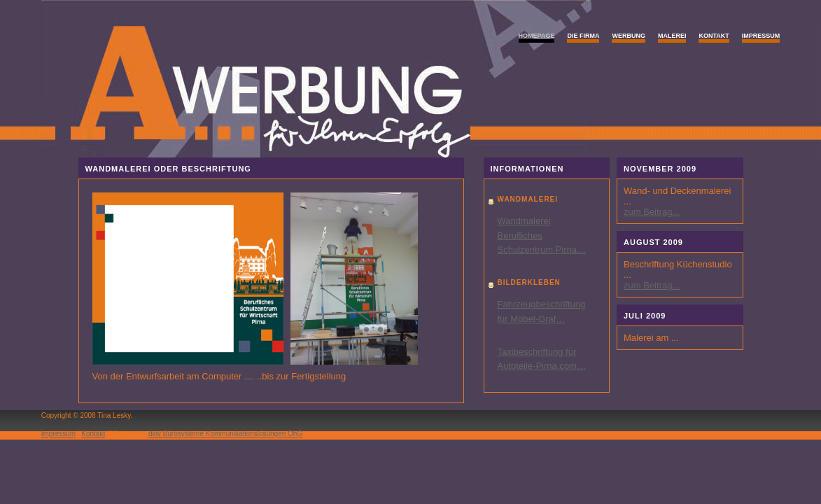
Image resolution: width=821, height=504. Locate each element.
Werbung (629, 36)
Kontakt (714, 36)
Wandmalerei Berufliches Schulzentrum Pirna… (542, 236)
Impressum (761, 36)
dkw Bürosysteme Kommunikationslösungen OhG (225, 434)
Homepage (537, 36)
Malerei (672, 36)
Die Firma (583, 36)
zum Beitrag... (652, 212)
